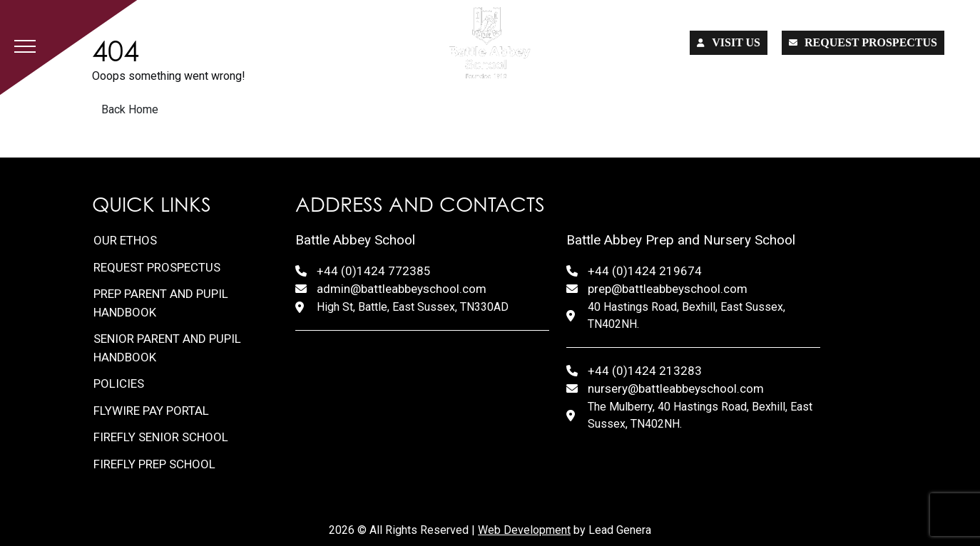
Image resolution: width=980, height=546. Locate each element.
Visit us (729, 42)
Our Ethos (125, 240)
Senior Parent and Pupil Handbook (167, 348)
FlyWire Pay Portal (151, 411)
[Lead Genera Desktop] (490, 43)
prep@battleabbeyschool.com (668, 289)
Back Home (130, 109)
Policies (119, 383)
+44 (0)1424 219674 (645, 271)
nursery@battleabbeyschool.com (676, 388)
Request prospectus (863, 42)
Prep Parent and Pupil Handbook (161, 303)
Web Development (524, 530)
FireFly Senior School (161, 437)
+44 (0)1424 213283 (645, 371)
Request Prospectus (157, 267)
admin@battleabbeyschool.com (402, 289)
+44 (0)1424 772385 (374, 271)
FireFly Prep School (154, 464)
